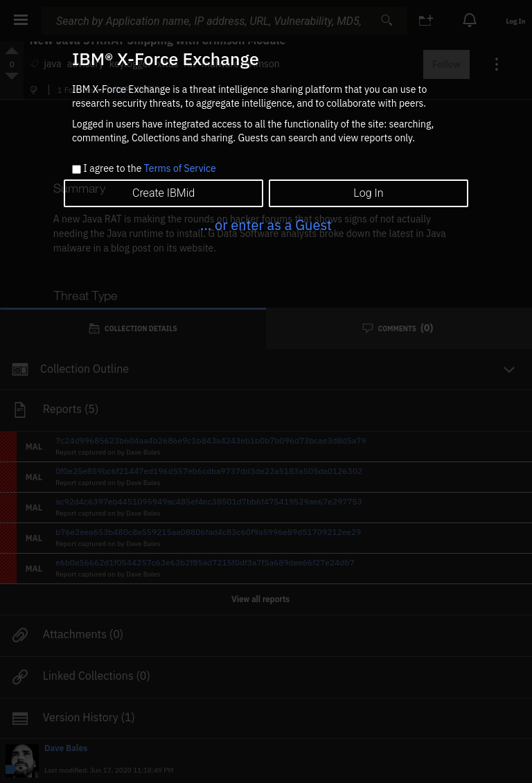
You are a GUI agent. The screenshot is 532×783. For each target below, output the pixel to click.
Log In (368, 193)
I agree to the (149, 169)
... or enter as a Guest (266, 225)
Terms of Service (180, 168)
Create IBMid (163, 193)
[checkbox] (77, 169)
